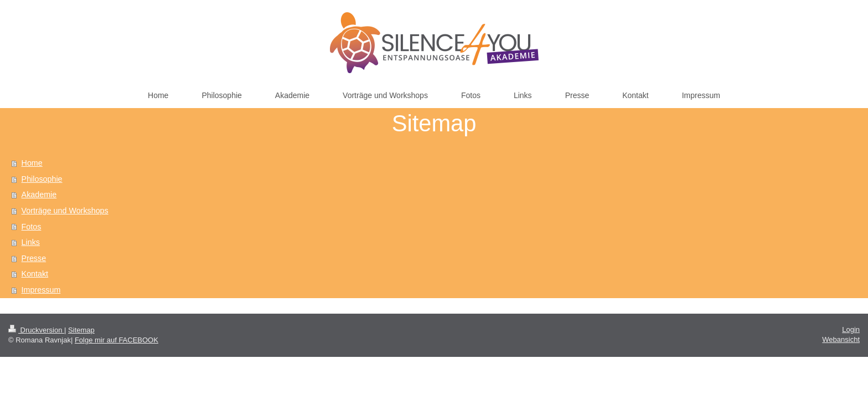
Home (32, 163)
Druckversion (36, 330)
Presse (34, 258)
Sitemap (81, 330)
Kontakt (35, 274)
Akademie (39, 195)
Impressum (41, 290)
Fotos (32, 227)
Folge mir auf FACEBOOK (117, 340)
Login (851, 329)
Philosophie (42, 179)
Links (31, 242)
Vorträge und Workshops (65, 211)
